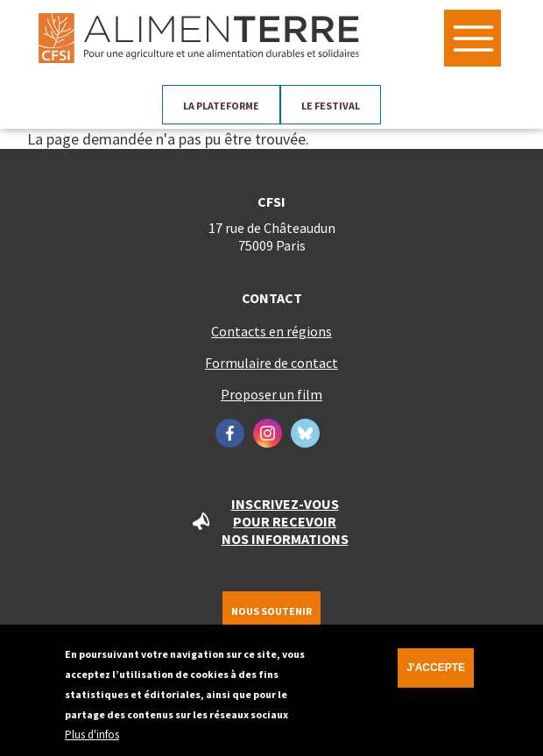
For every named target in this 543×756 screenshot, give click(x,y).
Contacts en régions (271, 331)
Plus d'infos (92, 741)
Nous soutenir (271, 611)
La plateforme (221, 106)
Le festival (331, 106)
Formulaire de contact (271, 363)
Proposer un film (271, 394)
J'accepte (436, 674)
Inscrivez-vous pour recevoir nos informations (285, 521)
